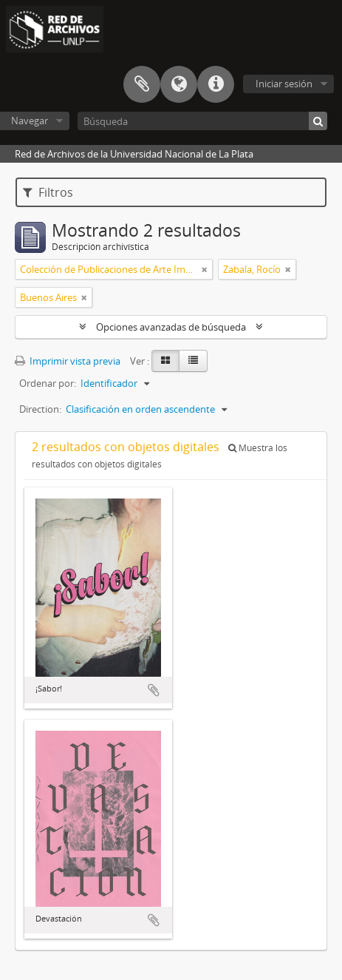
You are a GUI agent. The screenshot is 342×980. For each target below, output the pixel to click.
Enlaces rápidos (216, 84)
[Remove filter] (205, 269)
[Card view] (165, 361)
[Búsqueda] (202, 121)
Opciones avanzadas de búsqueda (171, 327)
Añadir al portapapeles (154, 690)
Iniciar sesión (284, 84)
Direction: (40, 409)
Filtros (48, 192)
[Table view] (193, 361)
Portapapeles (142, 84)
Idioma (179, 84)
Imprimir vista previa (68, 361)
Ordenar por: (48, 383)
